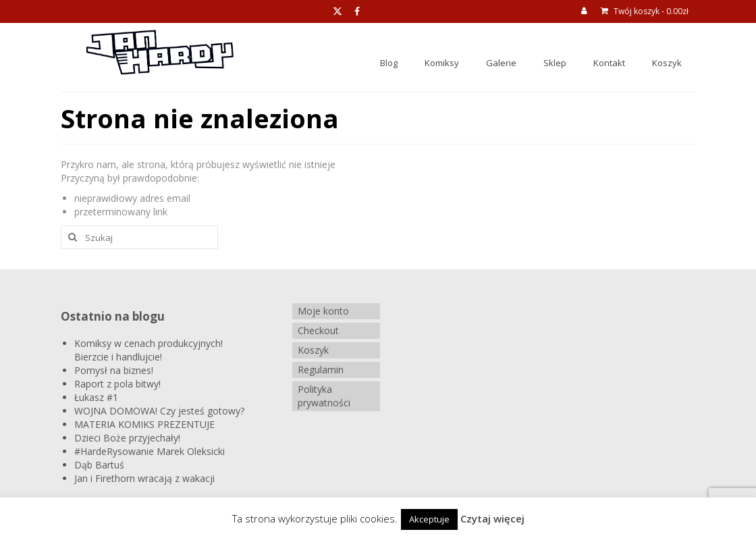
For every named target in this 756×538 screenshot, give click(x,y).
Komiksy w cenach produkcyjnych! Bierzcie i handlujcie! (148, 350)
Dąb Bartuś (99, 465)
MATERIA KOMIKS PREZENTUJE (144, 424)
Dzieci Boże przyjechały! (127, 438)
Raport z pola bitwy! (117, 384)
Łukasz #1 (96, 397)
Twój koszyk (645, 11)
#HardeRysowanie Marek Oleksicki (150, 451)
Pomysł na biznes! (114, 370)
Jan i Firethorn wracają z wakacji (144, 478)
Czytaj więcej (492, 518)
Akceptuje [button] (429, 519)
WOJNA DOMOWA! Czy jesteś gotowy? (159, 411)
